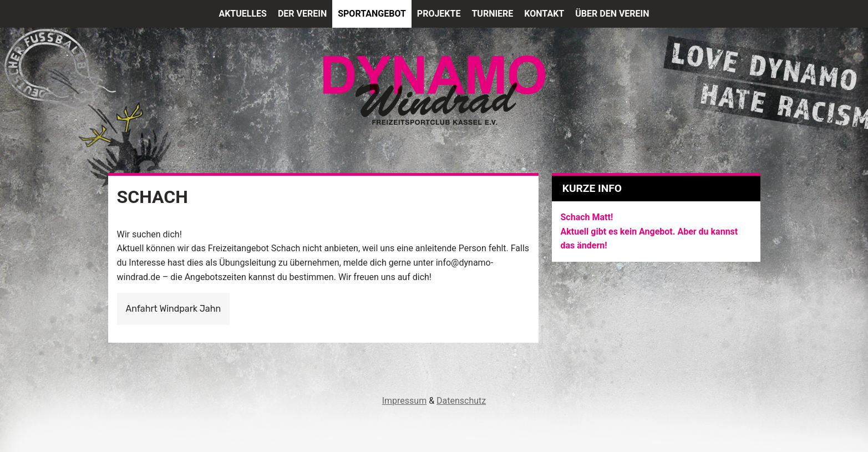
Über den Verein (612, 14)
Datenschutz (461, 401)
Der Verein (302, 14)
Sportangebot (372, 14)
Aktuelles (243, 14)
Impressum (405, 401)
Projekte (439, 14)
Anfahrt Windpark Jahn (174, 309)
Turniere (492, 14)
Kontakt (544, 14)
